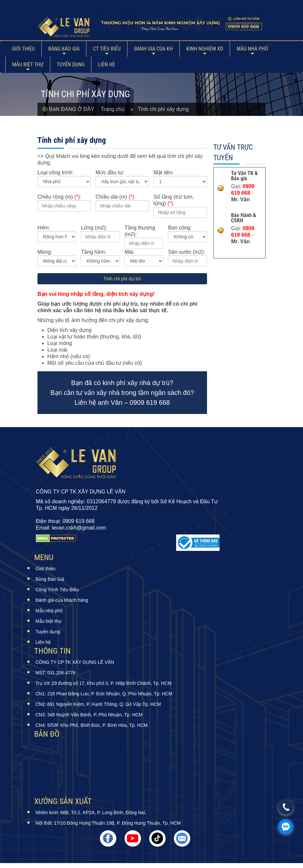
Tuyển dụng (71, 65)
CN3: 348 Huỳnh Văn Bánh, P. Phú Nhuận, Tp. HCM (89, 715)
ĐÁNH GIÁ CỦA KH (153, 49)
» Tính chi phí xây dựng (160, 109)
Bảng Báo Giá (64, 49)
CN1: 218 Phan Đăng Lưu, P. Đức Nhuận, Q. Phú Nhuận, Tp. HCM (104, 694)
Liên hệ (106, 65)
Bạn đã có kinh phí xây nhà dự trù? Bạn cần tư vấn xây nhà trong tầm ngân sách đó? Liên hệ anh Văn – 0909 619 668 (122, 393)
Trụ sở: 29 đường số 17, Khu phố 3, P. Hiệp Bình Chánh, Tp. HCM (104, 683)
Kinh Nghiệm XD (205, 49)
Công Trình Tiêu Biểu (57, 590)
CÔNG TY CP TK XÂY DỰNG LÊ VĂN (75, 662)
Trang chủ (116, 109)
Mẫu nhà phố (252, 49)
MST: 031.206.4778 (55, 673)
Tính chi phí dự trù (122, 279)
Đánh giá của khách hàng (62, 600)
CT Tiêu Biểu (107, 49)
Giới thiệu (23, 49)
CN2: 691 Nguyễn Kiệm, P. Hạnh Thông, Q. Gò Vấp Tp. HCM (98, 704)
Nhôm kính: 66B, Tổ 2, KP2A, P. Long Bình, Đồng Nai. (91, 813)
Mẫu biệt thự (28, 65)
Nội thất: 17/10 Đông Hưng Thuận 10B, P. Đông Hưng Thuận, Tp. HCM (108, 823)
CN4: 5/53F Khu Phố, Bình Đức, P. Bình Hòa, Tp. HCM (92, 725)
